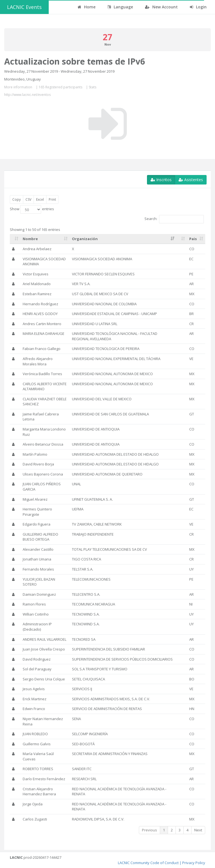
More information (18, 87)
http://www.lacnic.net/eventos (27, 95)
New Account (161, 7)
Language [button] (120, 7)
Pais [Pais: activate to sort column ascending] (193, 239)
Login (198, 7)
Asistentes (191, 180)
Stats (93, 87)
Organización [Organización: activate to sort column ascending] (85, 239)
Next (198, 830)
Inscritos (161, 180)
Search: (174, 219)
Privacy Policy (194, 863)
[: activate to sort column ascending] (15, 239)
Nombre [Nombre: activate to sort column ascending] (30, 239)
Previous (149, 830)
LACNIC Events (24, 7)
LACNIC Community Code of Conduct (148, 863)
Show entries (32, 209)
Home (87, 7)
